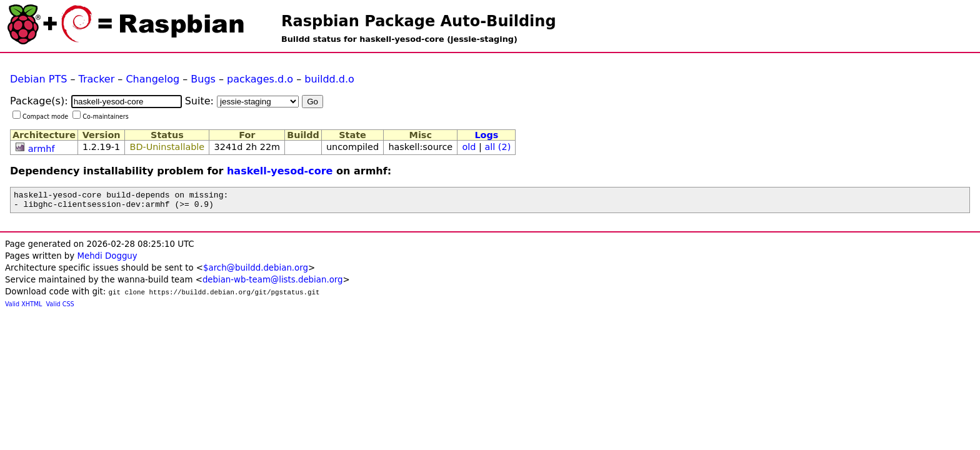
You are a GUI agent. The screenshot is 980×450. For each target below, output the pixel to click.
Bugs (203, 79)
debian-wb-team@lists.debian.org (273, 283)
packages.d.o (260, 79)
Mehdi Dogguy (107, 260)
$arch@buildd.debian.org (256, 272)
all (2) (497, 147)
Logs (486, 135)
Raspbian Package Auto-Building (419, 21)
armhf (42, 149)
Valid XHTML (23, 308)
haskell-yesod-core (280, 171)
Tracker (97, 79)
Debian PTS (38, 79)
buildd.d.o (329, 79)
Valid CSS (60, 308)
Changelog (152, 79)
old (469, 147)
